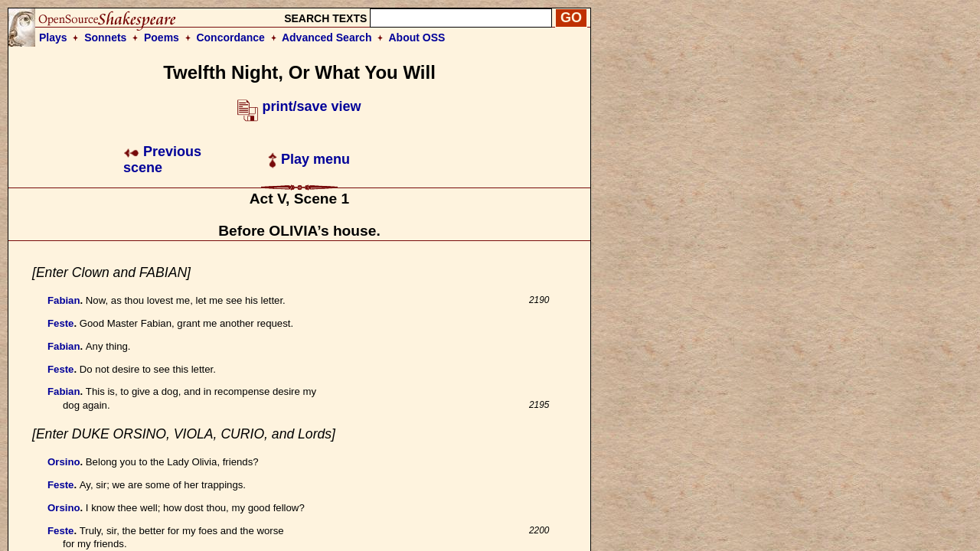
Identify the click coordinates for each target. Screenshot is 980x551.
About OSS (417, 37)
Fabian (64, 300)
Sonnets (105, 37)
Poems (162, 37)
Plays (53, 37)
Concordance (230, 37)
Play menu (309, 159)
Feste (60, 323)
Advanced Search (327, 37)
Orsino (64, 462)
